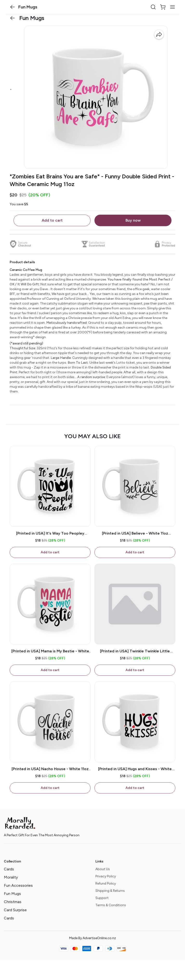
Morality (11, 877)
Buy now (133, 220)
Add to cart (52, 220)
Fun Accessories (18, 885)
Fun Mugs (12, 894)
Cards (9, 869)
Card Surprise (15, 910)
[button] (13, 7)
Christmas (13, 902)
